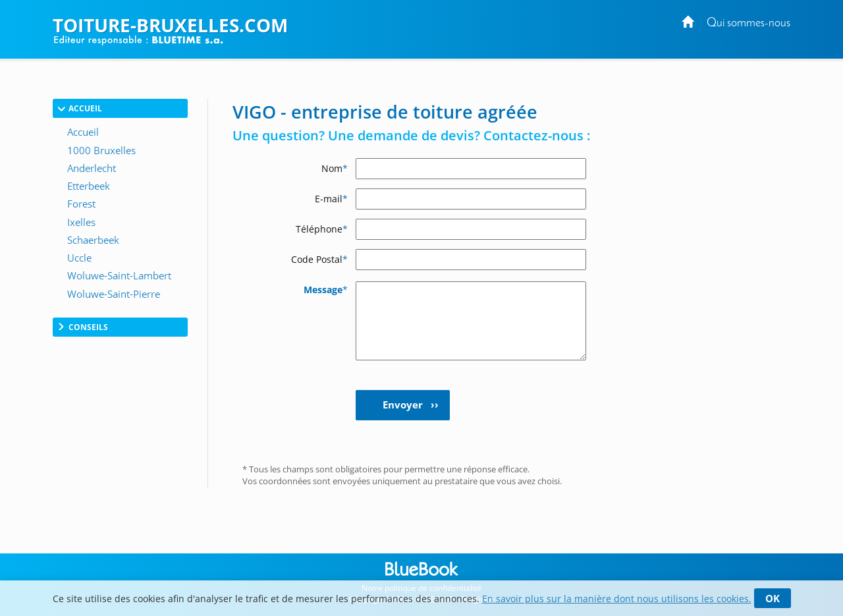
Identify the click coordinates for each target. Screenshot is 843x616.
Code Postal (319, 259)
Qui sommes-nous (748, 23)
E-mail (331, 199)
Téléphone (322, 229)
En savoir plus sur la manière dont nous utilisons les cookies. (617, 599)
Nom (335, 168)
